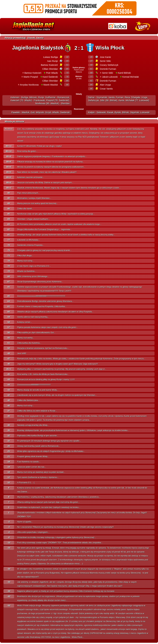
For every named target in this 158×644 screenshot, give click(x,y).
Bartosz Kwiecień (49, 65)
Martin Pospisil (31, 77)
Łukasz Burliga (51, 57)
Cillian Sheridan (50, 69)
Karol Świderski (50, 77)
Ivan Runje (53, 61)
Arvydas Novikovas (29, 85)
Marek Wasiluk (51, 85)
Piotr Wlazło (52, 73)
